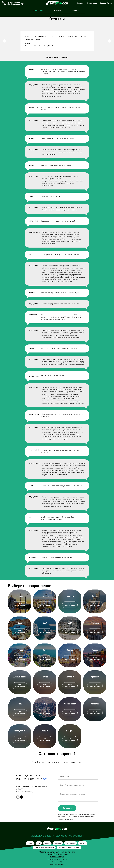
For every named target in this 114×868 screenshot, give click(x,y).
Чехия (20, 704)
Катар (45, 704)
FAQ (39, 843)
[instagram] (18, 797)
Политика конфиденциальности (44, 848)
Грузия (45, 677)
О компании (92, 3)
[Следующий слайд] (109, 41)
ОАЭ (45, 623)
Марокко (95, 623)
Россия (95, 650)
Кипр (20, 623)
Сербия (45, 731)
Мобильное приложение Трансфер (69, 848)
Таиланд (70, 596)
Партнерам (58, 843)
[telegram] (22, 797)
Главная (30, 843)
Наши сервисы (70, 843)
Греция (20, 650)
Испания (45, 596)
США (70, 623)
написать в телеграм (57, 857)
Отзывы (80, 3)
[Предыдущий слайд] (5, 41)
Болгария (70, 677)
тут (45, 779)
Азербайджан (20, 677)
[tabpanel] (57, 8)
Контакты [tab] (76, 10)
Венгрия (70, 731)
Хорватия (95, 704)
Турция (20, 596)
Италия (70, 650)
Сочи (45, 650)
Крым (95, 596)
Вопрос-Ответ (106, 3)
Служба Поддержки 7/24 (14, 4)
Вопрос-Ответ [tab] (38, 10)
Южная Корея (70, 704)
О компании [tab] (57, 10)
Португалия (20, 731)
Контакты (83, 843)
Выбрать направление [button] (11, 2)
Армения (95, 677)
